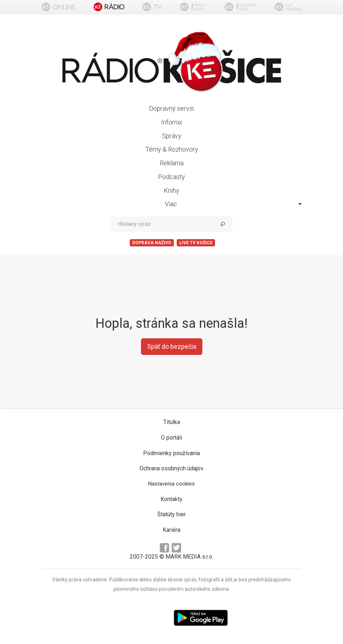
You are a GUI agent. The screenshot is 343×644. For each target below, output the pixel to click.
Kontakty (171, 499)
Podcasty (171, 177)
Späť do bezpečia (172, 346)
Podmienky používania (171, 453)
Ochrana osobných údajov (171, 468)
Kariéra (171, 530)
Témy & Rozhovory (172, 149)
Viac (233, 204)
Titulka (172, 422)
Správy (172, 136)
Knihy (171, 190)
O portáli (171, 438)
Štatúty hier (171, 514)
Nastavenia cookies (171, 484)
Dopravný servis (171, 108)
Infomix (172, 122)
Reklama (172, 163)
